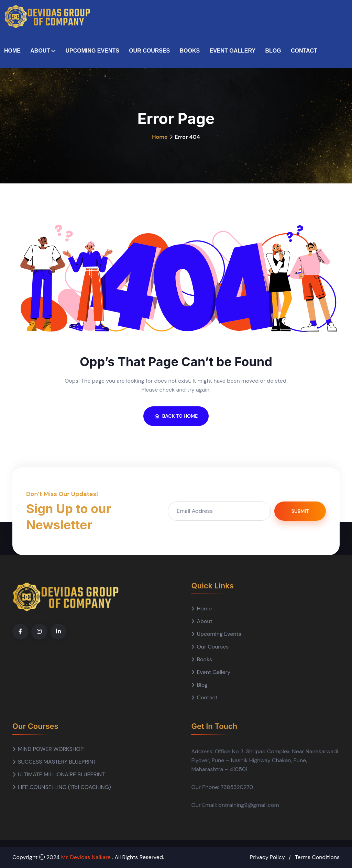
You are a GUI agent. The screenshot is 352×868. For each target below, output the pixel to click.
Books (190, 51)
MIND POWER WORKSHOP (51, 749)
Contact (304, 51)
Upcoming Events (92, 51)
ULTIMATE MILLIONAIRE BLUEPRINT (61, 774)
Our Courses (149, 51)
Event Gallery (232, 51)
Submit (300, 511)
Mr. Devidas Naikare (87, 857)
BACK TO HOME (176, 416)
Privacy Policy (267, 857)
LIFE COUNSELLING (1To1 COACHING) (64, 787)
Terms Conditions (317, 857)
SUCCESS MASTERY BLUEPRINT (57, 762)
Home (12, 51)
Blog (273, 51)
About (40, 51)
